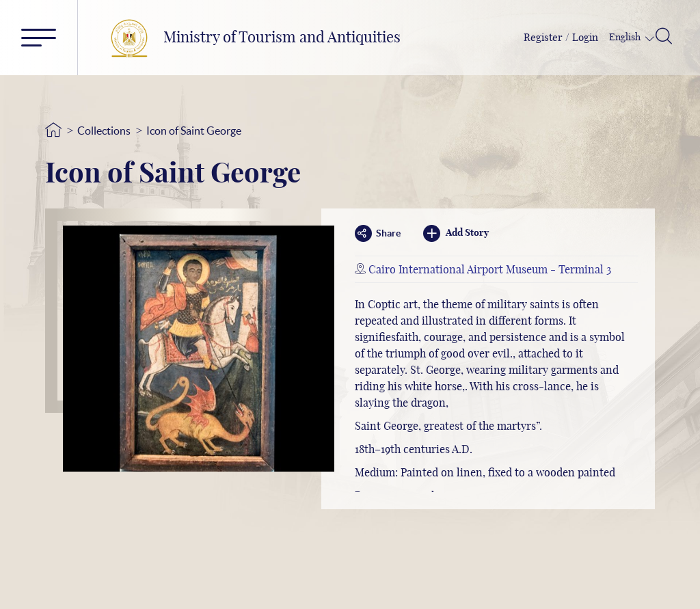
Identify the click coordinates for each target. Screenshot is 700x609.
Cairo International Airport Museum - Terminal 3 (490, 270)
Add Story (456, 233)
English (626, 38)
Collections (104, 131)
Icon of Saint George (194, 131)
